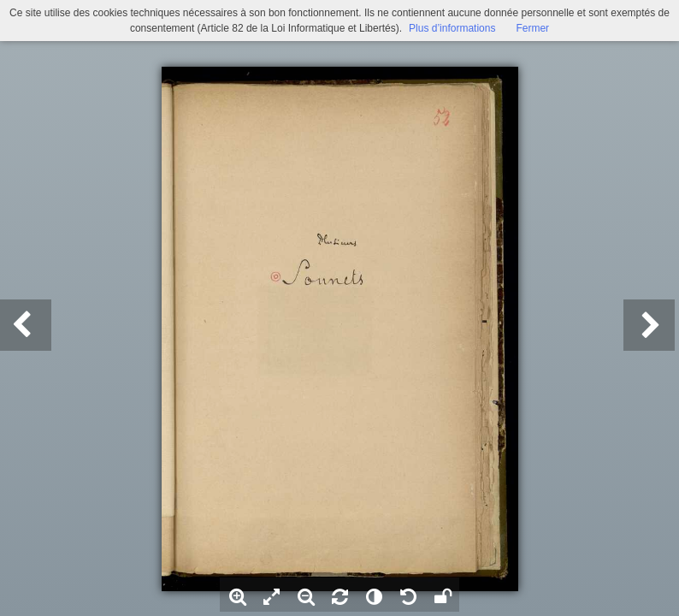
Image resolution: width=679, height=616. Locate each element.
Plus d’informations (452, 28)
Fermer (532, 28)
